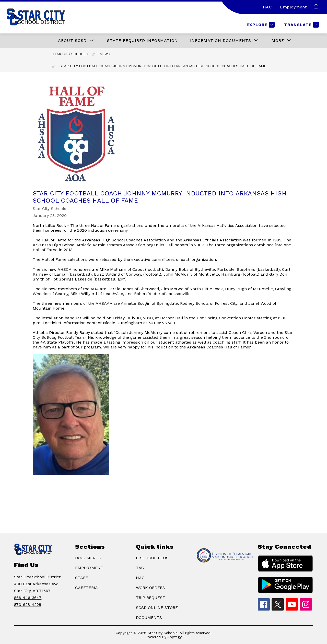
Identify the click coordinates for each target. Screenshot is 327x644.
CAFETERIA (86, 588)
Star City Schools (70, 54)
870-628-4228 (28, 605)
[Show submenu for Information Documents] (221, 41)
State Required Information (142, 40)
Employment (293, 7)
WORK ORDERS (150, 588)
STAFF (82, 578)
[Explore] (260, 25)
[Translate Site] (301, 25)
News (105, 54)
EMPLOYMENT (89, 568)
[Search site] (317, 7)
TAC (140, 568)
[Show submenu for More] (278, 41)
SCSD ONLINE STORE (157, 608)
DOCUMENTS (88, 558)
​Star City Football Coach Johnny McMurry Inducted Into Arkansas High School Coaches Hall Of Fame (163, 66)
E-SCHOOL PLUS (152, 558)
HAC (267, 7)
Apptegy (174, 637)
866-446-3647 (28, 598)
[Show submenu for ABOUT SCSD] (72, 41)
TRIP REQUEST (151, 598)
